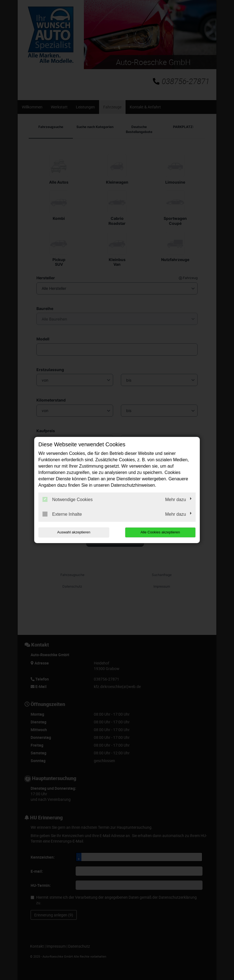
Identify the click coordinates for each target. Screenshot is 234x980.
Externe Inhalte (62, 514)
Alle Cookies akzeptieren (160, 532)
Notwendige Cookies (68, 499)
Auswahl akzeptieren (74, 532)
